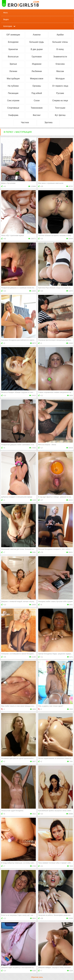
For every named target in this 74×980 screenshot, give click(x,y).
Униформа (13, 115)
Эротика (48, 122)
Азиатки (37, 35)
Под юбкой (37, 93)
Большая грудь (37, 42)
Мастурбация (13, 79)
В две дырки (37, 49)
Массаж (60, 71)
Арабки (60, 35)
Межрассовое (37, 79)
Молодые (60, 79)
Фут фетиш (60, 115)
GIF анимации (13, 35)
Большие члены (60, 42)
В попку (60, 49)
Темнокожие (37, 108)
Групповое (37, 57)
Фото (5, 13)
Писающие (13, 93)
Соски (37, 101)
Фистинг (37, 115)
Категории (8, 26)
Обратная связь (37, 977)
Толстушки (60, 108)
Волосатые (13, 57)
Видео (6, 19)
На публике (13, 86)
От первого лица (60, 86)
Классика (60, 64)
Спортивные (13, 108)
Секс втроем (13, 101)
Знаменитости (60, 57)
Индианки (37, 64)
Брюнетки (13, 49)
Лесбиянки (37, 71)
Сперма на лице (60, 101)
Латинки (13, 71)
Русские (60, 93)
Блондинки (13, 42)
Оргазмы (37, 86)
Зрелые (13, 64)
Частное (25, 122)
